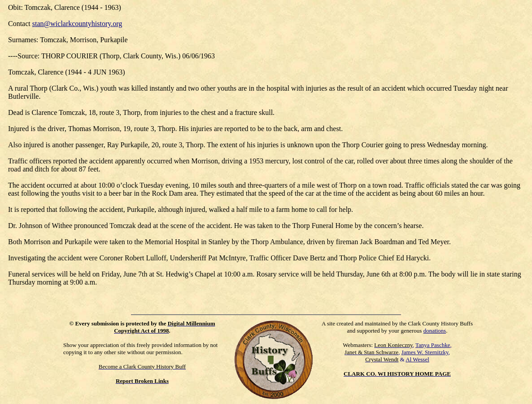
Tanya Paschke (433, 345)
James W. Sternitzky (425, 352)
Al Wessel (417, 359)
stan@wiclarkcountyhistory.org (77, 24)
